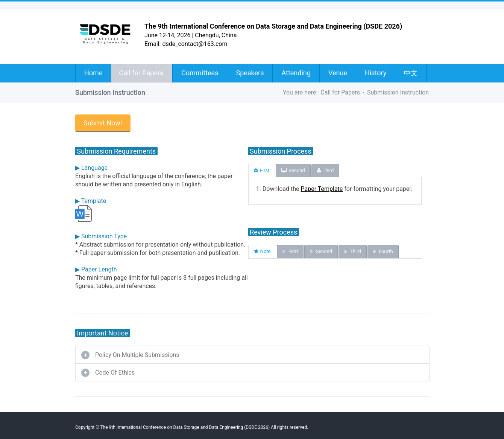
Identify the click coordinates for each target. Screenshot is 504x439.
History (376, 73)
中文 (411, 73)
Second (293, 170)
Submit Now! (103, 123)
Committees (200, 73)
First (262, 170)
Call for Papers (141, 73)
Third (326, 170)
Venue (338, 73)
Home (93, 73)
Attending (296, 73)
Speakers (250, 73)
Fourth (383, 251)
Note (262, 251)
